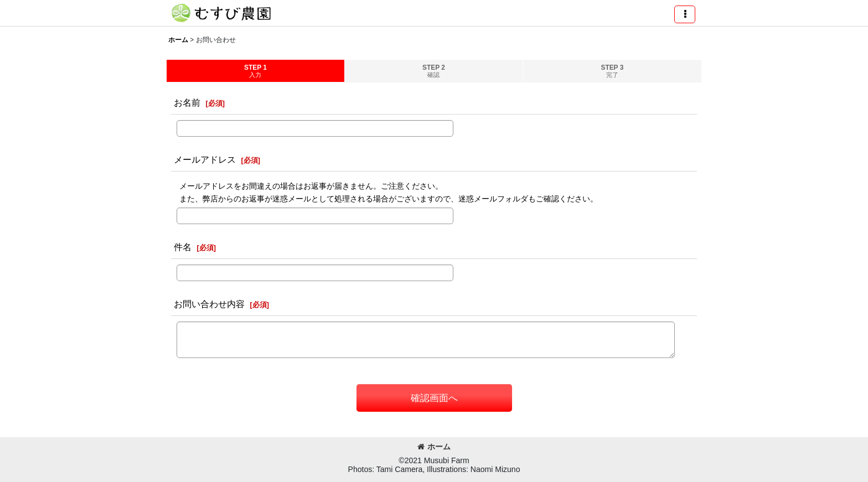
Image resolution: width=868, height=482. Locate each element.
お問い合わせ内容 (209, 304)
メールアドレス (205, 159)
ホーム (434, 447)
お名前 (187, 102)
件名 (183, 247)
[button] (685, 14)
